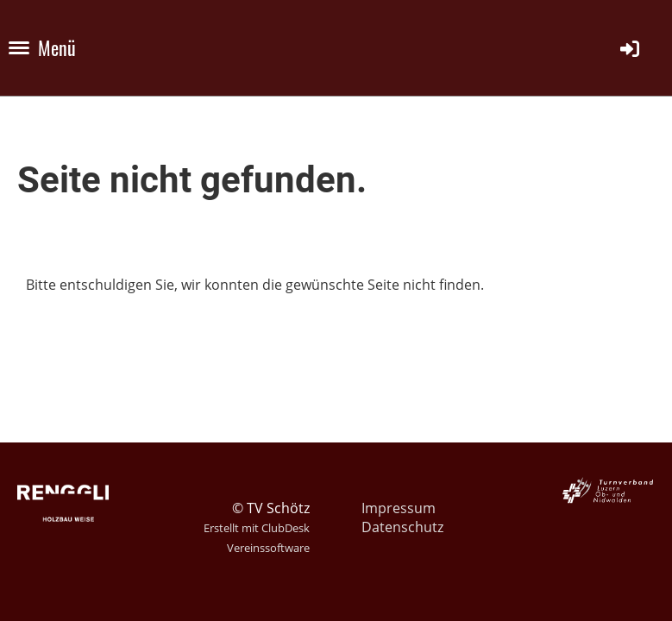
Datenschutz (402, 527)
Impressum (399, 508)
